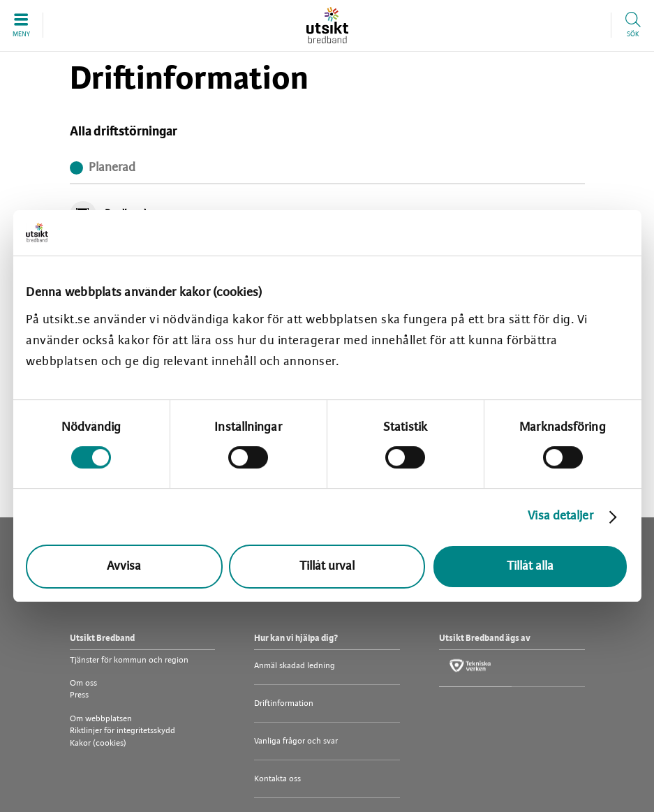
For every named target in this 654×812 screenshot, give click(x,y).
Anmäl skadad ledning (295, 666)
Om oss (83, 683)
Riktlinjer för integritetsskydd (122, 731)
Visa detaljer (560, 516)
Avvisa (124, 567)
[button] (22, 25)
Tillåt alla (530, 567)
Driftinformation (284, 703)
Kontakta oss (277, 779)
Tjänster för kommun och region (129, 660)
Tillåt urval (327, 567)
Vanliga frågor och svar (296, 741)
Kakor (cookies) (98, 743)
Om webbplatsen (101, 719)
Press (79, 695)
